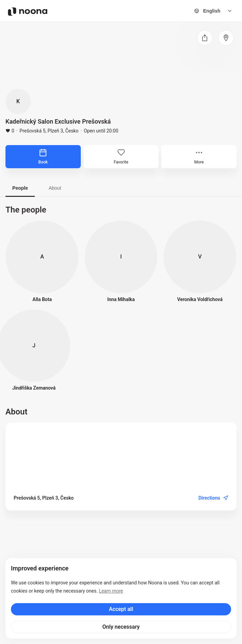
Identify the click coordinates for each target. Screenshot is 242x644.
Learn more (111, 591)
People (20, 188)
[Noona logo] (28, 12)
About (55, 188)
